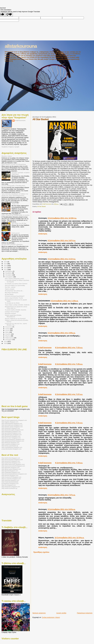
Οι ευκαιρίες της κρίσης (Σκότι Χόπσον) (16, 284)
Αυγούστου (9, 327)
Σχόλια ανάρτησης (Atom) (51, 617)
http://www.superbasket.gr (10, 446)
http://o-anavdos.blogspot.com (11, 479)
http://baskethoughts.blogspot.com (13, 430)
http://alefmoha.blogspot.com (11, 458)
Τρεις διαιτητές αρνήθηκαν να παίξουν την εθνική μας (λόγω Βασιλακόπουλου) (15, 195)
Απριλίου (8, 334)
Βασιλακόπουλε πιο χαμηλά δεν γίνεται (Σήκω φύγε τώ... (16, 307)
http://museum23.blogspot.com (11, 477)
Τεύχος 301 (15, 204)
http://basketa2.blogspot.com (11, 428)
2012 (6, 268)
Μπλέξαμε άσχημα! (10, 313)
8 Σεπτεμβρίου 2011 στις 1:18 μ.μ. (65, 301)
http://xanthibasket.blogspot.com (12, 447)
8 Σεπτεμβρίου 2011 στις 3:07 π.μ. (62, 241)
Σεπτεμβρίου (9, 277)
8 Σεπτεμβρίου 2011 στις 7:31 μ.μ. (69, 423)
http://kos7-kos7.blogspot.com (11, 438)
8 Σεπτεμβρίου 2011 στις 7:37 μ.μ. (62, 495)
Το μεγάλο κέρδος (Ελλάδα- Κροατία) (15, 310)
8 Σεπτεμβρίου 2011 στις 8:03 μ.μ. (62, 509)
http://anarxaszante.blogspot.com (12, 460)
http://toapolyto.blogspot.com (11, 487)
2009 (6, 343)
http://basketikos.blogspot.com (11, 431)
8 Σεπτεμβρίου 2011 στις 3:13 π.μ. (62, 259)
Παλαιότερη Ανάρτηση (85, 613)
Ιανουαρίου (9, 339)
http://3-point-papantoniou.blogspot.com (14, 420)
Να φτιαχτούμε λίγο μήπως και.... (14, 291)
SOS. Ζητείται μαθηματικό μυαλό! (14, 279)
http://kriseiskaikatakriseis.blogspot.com (14, 474)
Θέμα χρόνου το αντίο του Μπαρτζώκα (14, 164)
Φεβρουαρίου (10, 338)
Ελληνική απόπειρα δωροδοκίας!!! (15, 296)
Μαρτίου (8, 336)
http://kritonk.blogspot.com (10, 475)
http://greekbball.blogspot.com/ (11, 433)
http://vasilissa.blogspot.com (11, 444)
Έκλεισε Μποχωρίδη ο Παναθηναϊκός (13, 186)
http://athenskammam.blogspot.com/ (13, 464)
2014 (6, 264)
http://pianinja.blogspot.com (10, 480)
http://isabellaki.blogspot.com (11, 472)
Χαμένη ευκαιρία (10, 289)
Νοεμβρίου (9, 273)
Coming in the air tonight (12, 312)
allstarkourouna (21, 46)
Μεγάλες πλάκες (7, 156)
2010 (6, 341)
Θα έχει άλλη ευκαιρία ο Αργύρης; (12, 244)
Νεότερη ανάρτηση (39, 613)
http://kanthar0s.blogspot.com (11, 436)
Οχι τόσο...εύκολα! (10, 287)
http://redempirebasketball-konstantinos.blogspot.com (10, 483)
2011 (6, 269)
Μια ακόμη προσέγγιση (12, 293)
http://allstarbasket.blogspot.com (12, 423)
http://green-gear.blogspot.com (11, 469)
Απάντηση (43, 234)
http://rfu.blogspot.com (9, 485)
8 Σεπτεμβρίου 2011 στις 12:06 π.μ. (62, 218)
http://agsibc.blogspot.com (10, 422)
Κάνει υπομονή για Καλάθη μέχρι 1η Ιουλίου (15, 215)
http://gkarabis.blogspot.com (11, 467)
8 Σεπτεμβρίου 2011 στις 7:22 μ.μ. (69, 348)
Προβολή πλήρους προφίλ (10, 147)
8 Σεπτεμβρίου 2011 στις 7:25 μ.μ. (69, 364)
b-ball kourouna (45, 348)
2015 (6, 262)
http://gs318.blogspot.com (10, 471)
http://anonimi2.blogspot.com (11, 461)
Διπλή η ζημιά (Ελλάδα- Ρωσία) (14, 298)
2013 (6, 266)
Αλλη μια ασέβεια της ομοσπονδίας (15, 285)
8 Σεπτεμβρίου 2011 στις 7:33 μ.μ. (69, 463)
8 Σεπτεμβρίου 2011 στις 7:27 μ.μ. (69, 394)
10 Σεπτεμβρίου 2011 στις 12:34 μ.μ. (69, 538)
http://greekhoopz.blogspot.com (12, 435)
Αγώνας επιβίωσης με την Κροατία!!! (15, 319)
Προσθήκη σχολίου (41, 552)
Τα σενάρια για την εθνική (12, 303)
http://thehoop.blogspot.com (10, 442)
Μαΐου (7, 332)
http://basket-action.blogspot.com (12, 427)
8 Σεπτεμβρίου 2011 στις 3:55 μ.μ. (62, 333)
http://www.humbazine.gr (9, 488)
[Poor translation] (9, 15)
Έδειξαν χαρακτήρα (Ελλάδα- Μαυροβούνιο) (13, 316)
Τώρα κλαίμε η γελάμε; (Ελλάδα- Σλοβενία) (17, 305)
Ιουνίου (8, 330)
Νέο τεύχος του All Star (19, 223)
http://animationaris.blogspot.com (12, 425)
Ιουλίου (8, 329)
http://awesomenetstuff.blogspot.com (13, 466)
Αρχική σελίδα (61, 613)
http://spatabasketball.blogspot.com (13, 441)
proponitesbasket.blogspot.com (12, 449)
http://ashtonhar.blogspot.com (11, 463)
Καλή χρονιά (16, 233)
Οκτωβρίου (9, 275)
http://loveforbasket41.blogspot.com (13, 439)
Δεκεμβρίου (9, 271)
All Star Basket (41, 207)
